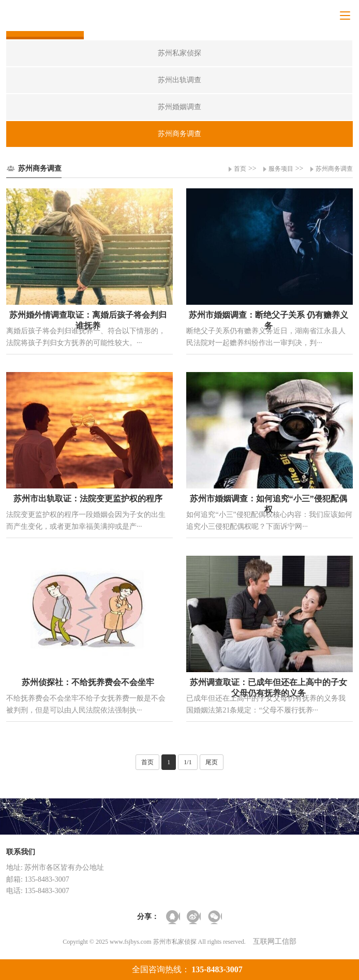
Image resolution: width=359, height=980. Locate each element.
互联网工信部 (275, 941)
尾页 (212, 762)
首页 (240, 169)
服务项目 (281, 169)
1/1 (188, 762)
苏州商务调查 (334, 169)
